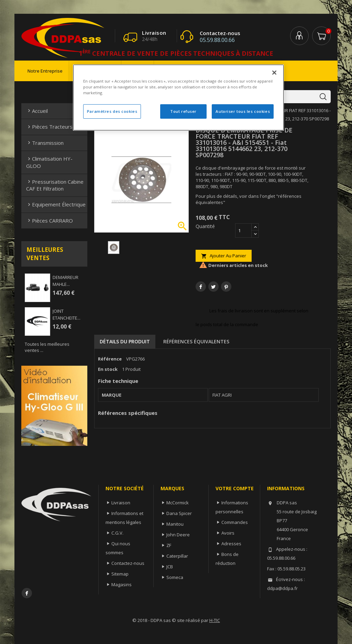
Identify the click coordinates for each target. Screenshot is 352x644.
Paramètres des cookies (112, 111)
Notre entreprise (45, 71)
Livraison (121, 503)
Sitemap (120, 574)
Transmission (45, 143)
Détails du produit (125, 341)
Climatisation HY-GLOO (49, 162)
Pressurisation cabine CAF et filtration (55, 185)
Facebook (27, 593)
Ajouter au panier (224, 256)
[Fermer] (274, 73)
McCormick (178, 503)
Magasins (122, 584)
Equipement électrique (56, 204)
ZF (169, 545)
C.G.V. (117, 533)
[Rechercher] (285, 97)
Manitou (175, 524)
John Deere (178, 535)
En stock (108, 369)
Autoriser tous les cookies (243, 111)
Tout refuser (183, 111)
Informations (286, 488)
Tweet (213, 287)
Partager (201, 287)
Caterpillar (177, 556)
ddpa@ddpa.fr (282, 588)
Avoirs (228, 533)
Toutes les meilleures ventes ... (47, 347)
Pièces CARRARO (49, 221)
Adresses (231, 544)
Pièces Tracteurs (49, 127)
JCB (170, 567)
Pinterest (226, 287)
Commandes (235, 522)
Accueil (37, 111)
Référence (110, 359)
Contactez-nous (128, 563)
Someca (175, 577)
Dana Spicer (179, 513)
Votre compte (235, 488)
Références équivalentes (196, 341)
